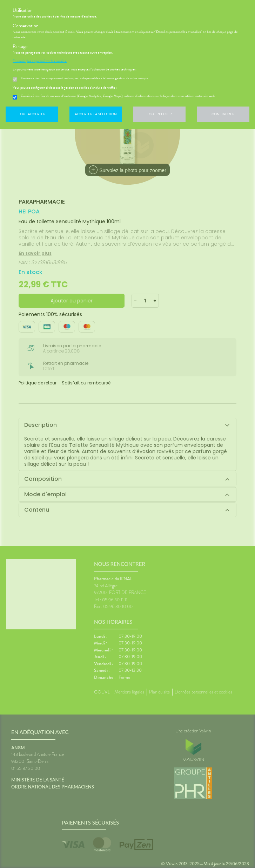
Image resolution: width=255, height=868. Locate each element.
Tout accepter (32, 114)
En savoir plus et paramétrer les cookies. (40, 61)
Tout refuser (159, 114)
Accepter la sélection (96, 114)
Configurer (223, 114)
